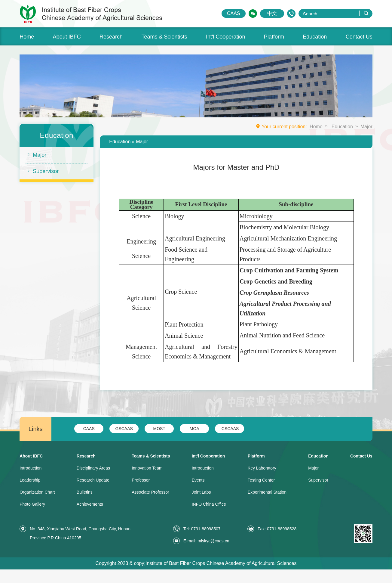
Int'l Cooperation (226, 37)
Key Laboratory (262, 468)
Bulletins (85, 492)
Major (36, 155)
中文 (272, 13)
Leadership (30, 480)
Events (198, 480)
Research (111, 37)
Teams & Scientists (164, 37)
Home (27, 37)
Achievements (90, 504)
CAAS (234, 13)
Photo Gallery (32, 504)
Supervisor (42, 171)
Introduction (31, 468)
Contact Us (359, 37)
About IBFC (67, 37)
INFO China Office (209, 504)
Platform (274, 37)
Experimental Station (267, 492)
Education (315, 37)
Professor (141, 480)
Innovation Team (147, 468)
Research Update (93, 480)
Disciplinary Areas (93, 468)
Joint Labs (201, 492)
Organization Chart (37, 492)
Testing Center (261, 480)
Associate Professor (150, 492)
